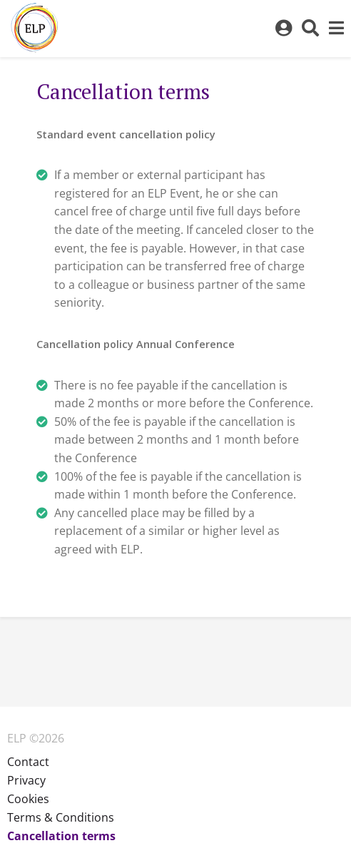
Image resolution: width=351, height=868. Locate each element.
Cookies (28, 799)
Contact (28, 762)
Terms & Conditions (61, 817)
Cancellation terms (61, 836)
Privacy (26, 780)
